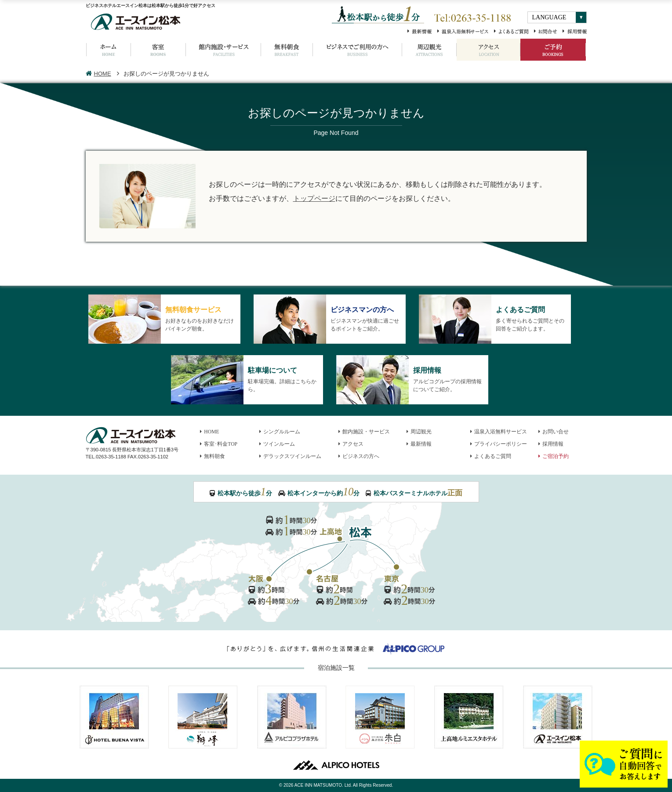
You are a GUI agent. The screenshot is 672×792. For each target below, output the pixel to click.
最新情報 (419, 444)
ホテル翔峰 (203, 717)
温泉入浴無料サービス (499, 432)
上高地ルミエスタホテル (469, 717)
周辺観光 (419, 432)
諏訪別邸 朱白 (380, 717)
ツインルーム (277, 444)
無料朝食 (213, 456)
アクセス (351, 444)
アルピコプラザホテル (292, 717)
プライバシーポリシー (499, 444)
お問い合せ (554, 432)
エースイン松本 (558, 717)
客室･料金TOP (219, 444)
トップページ (314, 198)
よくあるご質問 (491, 456)
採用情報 (551, 444)
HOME (98, 74)
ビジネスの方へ (359, 456)
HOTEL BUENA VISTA (114, 717)
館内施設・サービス (364, 432)
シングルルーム (280, 432)
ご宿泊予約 (554, 456)
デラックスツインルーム (291, 456)
